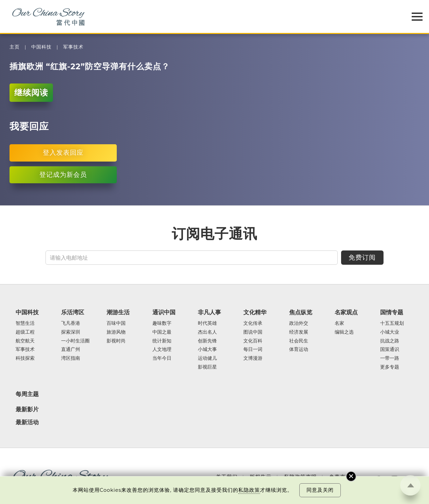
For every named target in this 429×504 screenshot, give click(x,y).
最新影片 (27, 409)
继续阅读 (31, 92)
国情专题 (392, 312)
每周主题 (27, 394)
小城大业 (390, 332)
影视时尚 (116, 341)
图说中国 (253, 332)
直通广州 (71, 350)
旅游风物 (116, 332)
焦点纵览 (301, 312)
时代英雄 (207, 323)
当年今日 (162, 358)
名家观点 (346, 312)
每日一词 (253, 350)
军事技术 (73, 47)
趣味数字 (162, 323)
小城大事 (207, 350)
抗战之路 (390, 341)
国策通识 (390, 350)
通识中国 (164, 312)
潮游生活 (118, 312)
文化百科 (253, 341)
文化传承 (253, 323)
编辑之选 (344, 332)
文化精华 (255, 312)
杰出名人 (207, 332)
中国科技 (41, 47)
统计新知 (162, 341)
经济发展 (299, 332)
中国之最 (162, 332)
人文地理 (162, 350)
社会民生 (299, 341)
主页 (15, 47)
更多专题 (390, 367)
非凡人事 (209, 312)
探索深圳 (71, 332)
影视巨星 (207, 367)
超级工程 (25, 332)
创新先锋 (207, 341)
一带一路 (390, 358)
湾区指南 (71, 358)
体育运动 (299, 350)
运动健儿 (207, 358)
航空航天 (25, 341)
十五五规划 (392, 323)
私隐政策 (249, 490)
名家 (339, 323)
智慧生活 (25, 323)
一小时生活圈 (75, 341)
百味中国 (116, 323)
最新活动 (27, 422)
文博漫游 (253, 358)
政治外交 (299, 323)
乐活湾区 (73, 312)
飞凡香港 (71, 323)
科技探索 (25, 358)
